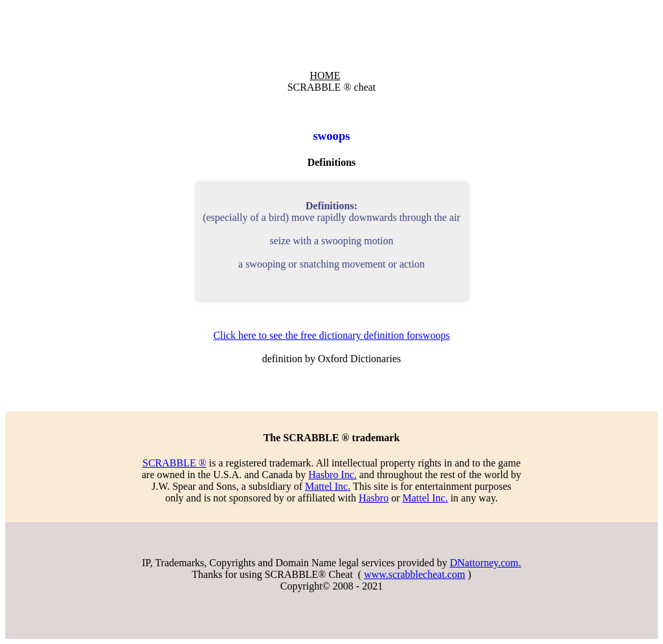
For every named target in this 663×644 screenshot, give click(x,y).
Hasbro (374, 498)
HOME (325, 75)
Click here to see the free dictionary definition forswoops (331, 335)
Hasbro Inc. (332, 475)
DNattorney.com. (486, 563)
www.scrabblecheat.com (414, 574)
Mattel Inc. (328, 486)
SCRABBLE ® (174, 463)
